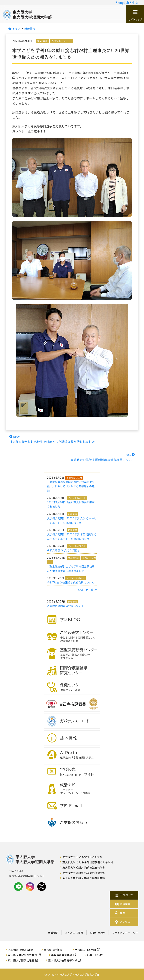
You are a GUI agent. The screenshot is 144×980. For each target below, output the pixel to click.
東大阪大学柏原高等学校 (63, 960)
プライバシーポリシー (125, 932)
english (122, 2)
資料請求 (122, 903)
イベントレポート (62, 41)
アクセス (122, 921)
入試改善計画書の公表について (66, 605)
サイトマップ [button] (135, 15)
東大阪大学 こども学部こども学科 (83, 856)
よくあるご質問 (74, 932)
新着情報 (42, 41)
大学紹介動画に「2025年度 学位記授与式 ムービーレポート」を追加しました (72, 536)
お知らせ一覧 (87, 589)
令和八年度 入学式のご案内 (63, 550)
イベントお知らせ (77, 546)
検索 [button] (120, 912)
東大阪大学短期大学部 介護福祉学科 (84, 877)
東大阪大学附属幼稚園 (21, 960)
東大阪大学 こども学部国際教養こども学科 (88, 862)
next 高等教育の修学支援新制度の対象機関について (102, 457)
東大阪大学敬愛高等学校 (23, 954)
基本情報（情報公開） (21, 949)
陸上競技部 (73, 557)
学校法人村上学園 (85, 949)
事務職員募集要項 (62, 954)
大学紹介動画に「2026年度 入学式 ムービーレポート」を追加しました (72, 520)
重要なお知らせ (74, 477)
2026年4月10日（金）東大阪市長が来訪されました (71, 504)
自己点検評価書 (53, 949)
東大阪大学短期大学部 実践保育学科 (84, 872)
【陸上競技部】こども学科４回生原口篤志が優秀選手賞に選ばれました (71, 568)
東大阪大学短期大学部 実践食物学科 (84, 867)
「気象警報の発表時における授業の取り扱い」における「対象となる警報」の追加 (71, 486)
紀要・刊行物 (95, 954)
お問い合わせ (98, 932)
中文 (134, 2)
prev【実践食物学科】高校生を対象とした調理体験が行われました (53, 439)
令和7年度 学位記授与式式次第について (71, 582)
